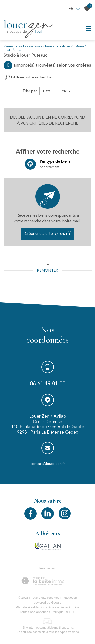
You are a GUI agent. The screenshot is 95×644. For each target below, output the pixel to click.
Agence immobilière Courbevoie (23, 46)
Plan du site (24, 607)
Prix (66, 91)
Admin (73, 607)
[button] (28, 77)
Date (47, 91)
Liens (63, 607)
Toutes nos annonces (35, 612)
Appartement (49, 167)
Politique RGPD (62, 612)
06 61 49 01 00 (48, 384)
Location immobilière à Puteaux (65, 46)
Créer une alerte (47, 234)
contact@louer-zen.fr (48, 465)
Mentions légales (46, 607)
